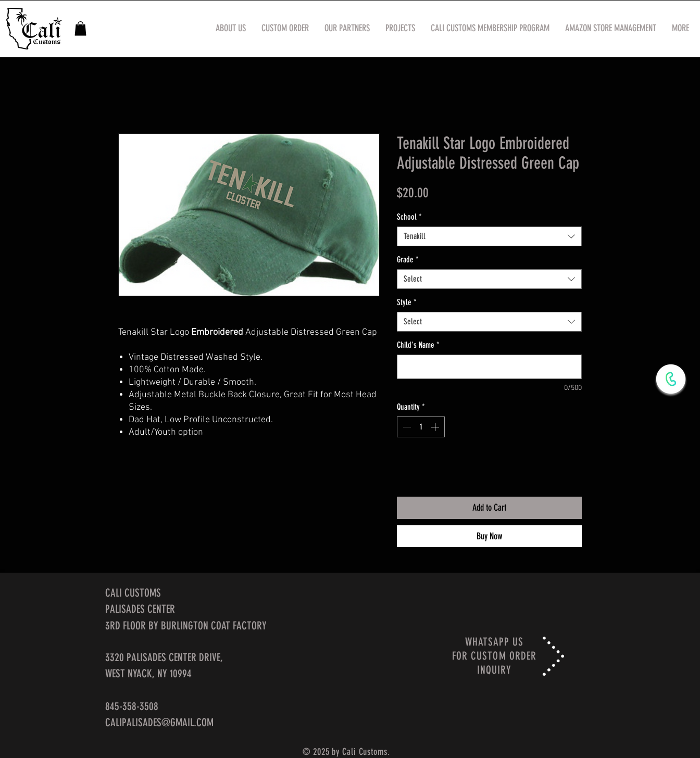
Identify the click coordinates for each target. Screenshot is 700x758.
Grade (408, 260)
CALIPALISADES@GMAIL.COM (159, 722)
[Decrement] (406, 427)
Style (407, 302)
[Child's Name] (489, 367)
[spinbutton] (421, 427)
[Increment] (436, 427)
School (409, 217)
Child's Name (418, 345)
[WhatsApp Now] (671, 379)
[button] (80, 28)
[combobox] (489, 236)
